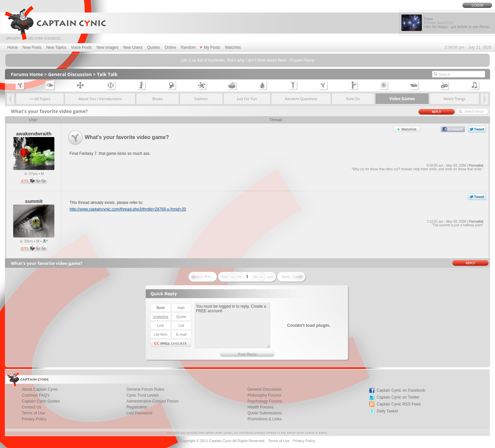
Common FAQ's (36, 395)
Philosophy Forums (264, 395)
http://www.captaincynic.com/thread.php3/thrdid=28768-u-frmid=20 (128, 209)
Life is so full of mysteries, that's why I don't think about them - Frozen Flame (247, 60)
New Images (108, 47)
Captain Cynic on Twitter (398, 397)
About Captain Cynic (40, 389)
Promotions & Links (264, 419)
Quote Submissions (265, 413)
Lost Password (140, 413)
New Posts (32, 47)
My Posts (210, 47)
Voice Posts (82, 47)
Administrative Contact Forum (153, 401)
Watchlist (233, 47)
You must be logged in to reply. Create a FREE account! (233, 325)
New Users (133, 47)
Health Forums (261, 407)
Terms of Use (33, 413)
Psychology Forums (265, 401)
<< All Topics (40, 99)
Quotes (154, 47)
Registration (137, 407)
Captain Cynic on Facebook (401, 390)
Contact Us (31, 407)
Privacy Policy (34, 419)
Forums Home (27, 74)
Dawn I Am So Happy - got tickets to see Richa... (458, 23)
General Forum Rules (146, 389)
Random (188, 47)
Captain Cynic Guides (41, 401)
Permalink (476, 166)
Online (171, 47)
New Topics (56, 47)
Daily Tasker (387, 411)
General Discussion (70, 74)
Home (13, 47)
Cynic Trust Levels (143, 395)
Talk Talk (107, 74)
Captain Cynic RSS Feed (399, 404)
